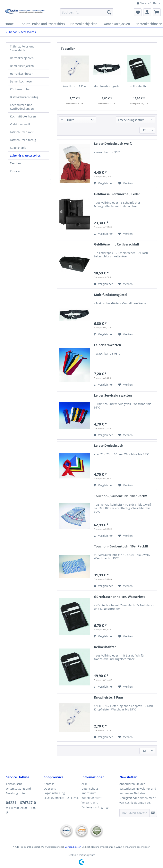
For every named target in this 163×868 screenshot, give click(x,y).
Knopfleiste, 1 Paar (75, 86)
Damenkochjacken (22, 66)
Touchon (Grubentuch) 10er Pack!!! (121, 546)
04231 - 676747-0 (21, 803)
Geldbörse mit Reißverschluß (117, 244)
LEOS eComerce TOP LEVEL (61, 798)
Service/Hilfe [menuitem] (147, 3)
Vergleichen (104, 183)
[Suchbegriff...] (87, 12)
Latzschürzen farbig (23, 140)
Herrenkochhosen (22, 74)
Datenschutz (90, 789)
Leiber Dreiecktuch (109, 446)
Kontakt (49, 784)
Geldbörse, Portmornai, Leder (117, 194)
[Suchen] (109, 12)
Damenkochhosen (22, 81)
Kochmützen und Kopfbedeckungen (22, 107)
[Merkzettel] (138, 12)
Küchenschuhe (20, 89)
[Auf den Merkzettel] (125, 183)
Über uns (50, 789)
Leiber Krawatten (108, 345)
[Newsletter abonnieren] (153, 813)
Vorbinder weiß (20, 124)
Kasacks (15, 171)
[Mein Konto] (147, 12)
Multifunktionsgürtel (107, 86)
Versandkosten (73, 847)
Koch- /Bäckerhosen (23, 116)
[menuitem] (87, 14)
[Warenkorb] (157, 12)
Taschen (15, 163)
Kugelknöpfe (18, 148)
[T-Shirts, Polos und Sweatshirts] (42, 24)
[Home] (9, 24)
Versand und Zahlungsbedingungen (96, 805)
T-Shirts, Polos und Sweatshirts (22, 48)
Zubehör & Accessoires (25, 155)
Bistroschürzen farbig (24, 97)
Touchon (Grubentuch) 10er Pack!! (120, 496)
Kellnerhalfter (139, 86)
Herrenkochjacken (22, 58)
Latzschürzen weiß (22, 132)
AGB (84, 784)
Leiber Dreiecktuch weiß (113, 144)
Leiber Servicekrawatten (113, 395)
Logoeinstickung (54, 793)
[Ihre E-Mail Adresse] (135, 813)
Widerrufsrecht (91, 798)
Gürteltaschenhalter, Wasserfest (119, 597)
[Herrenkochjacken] (84, 24)
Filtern (68, 120)
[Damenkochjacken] (116, 24)
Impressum (89, 793)
